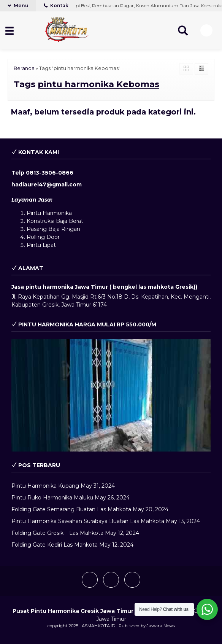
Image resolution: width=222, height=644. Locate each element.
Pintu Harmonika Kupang (45, 486)
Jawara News (161, 626)
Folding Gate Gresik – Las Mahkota (57, 533)
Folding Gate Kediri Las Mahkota (55, 545)
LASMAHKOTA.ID (97, 626)
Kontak (56, 6)
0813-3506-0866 (50, 173)
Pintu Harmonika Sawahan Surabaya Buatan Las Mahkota (88, 521)
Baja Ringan (64, 229)
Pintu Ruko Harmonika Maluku (52, 498)
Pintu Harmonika (49, 213)
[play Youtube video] (111, 395)
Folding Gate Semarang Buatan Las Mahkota (71, 509)
